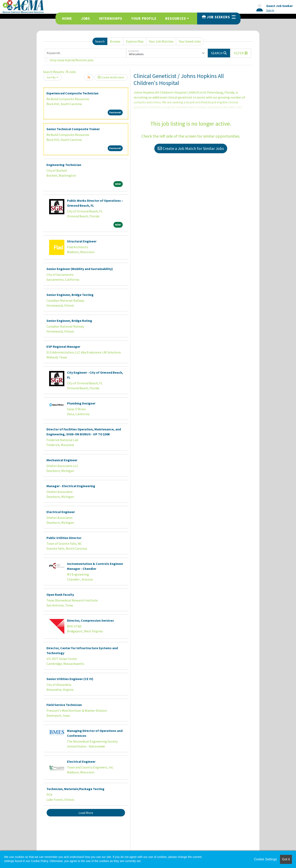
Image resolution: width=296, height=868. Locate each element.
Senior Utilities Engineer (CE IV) (70, 679)
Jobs (86, 19)
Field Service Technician (64, 705)
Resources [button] (176, 19)
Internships (111, 19)
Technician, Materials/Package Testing (75, 789)
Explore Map (135, 41)
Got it (286, 859)
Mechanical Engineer (62, 460)
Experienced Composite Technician (72, 93)
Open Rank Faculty (60, 595)
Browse (115, 41)
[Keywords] (86, 53)
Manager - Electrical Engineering (71, 486)
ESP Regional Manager (63, 347)
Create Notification (111, 77)
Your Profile (144, 19)
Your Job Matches (161, 41)
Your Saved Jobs (190, 41)
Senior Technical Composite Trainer (73, 129)
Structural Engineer (82, 241)
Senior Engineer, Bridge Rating (69, 321)
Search (100, 41)
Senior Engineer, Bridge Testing (70, 295)
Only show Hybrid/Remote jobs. (72, 60)
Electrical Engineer (61, 512)
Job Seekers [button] (219, 17)
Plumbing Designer (81, 403)
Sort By (51, 77)
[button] (241, 53)
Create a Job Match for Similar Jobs (191, 148)
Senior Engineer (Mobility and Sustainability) (80, 269)
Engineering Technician (64, 165)
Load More (86, 813)
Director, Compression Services (90, 620)
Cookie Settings (265, 859)
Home (67, 19)
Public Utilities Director (64, 538)
